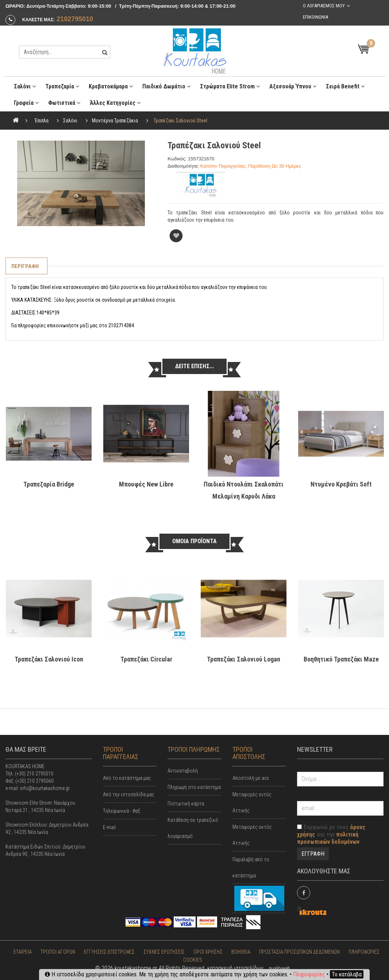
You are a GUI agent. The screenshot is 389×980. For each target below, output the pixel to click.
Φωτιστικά (64, 103)
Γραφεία (26, 103)
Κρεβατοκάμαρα (111, 86)
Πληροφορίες (309, 974)
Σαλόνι (25, 86)
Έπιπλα (42, 121)
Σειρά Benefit (345, 86)
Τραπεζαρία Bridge (49, 484)
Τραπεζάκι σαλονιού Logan (244, 659)
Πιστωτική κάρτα (186, 804)
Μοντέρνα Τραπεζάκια (115, 121)
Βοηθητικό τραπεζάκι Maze (341, 659)
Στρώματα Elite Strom (230, 86)
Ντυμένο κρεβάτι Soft (341, 484)
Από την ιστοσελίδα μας (129, 794)
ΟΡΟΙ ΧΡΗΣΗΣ (208, 952)
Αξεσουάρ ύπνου (293, 86)
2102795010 (75, 19)
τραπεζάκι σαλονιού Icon (49, 659)
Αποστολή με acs (251, 778)
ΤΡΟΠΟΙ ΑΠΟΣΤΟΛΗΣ (249, 753)
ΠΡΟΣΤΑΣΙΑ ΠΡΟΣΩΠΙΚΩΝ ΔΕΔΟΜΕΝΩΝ (299, 952)
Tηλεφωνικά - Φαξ (122, 811)
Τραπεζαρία (62, 86)
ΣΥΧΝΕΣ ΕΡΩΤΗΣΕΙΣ (164, 952)
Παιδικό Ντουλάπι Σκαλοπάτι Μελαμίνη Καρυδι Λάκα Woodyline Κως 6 (244, 496)
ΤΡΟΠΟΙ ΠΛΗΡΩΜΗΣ (194, 749)
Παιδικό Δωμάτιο (166, 86)
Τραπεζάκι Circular (146, 659)
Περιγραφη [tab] (25, 266)
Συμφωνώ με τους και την (331, 834)
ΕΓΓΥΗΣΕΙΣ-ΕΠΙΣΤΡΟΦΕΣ (109, 952)
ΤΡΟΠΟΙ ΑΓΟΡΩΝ (58, 952)
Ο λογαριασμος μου (324, 6)
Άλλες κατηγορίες (115, 103)
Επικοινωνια (315, 17)
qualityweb (279, 968)
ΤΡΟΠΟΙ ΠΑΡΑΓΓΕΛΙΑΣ (121, 753)
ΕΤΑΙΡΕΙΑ (23, 952)
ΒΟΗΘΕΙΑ (241, 952)
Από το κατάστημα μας (127, 778)
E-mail (109, 827)
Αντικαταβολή (183, 771)
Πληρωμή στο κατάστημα (194, 787)
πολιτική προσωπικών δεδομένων (328, 838)
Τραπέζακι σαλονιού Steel (180, 121)
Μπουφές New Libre (146, 484)
